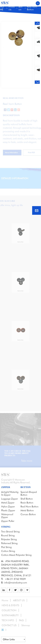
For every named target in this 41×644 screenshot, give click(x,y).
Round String (8, 535)
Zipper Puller (8, 521)
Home (5, 600)
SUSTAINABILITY (10, 615)
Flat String (6, 547)
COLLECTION (9, 610)
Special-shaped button (29, 493)
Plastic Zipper (8, 510)
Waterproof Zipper (7, 516)
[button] (38, 23)
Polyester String (9, 539)
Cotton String (8, 551)
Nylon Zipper (8, 506)
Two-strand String (10, 532)
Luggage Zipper (10, 499)
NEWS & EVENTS (10, 605)
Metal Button (27, 510)
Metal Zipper (8, 503)
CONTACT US (9, 625)
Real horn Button (32, 8)
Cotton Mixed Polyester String (16, 555)
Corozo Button (28, 514)
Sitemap (26, 625)
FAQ (21, 620)
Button (20, 8)
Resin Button (27, 503)
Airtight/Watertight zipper (10, 493)
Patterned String (9, 543)
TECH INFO (8, 620)
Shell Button (27, 499)
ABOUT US (19, 600)
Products (12, 8)
